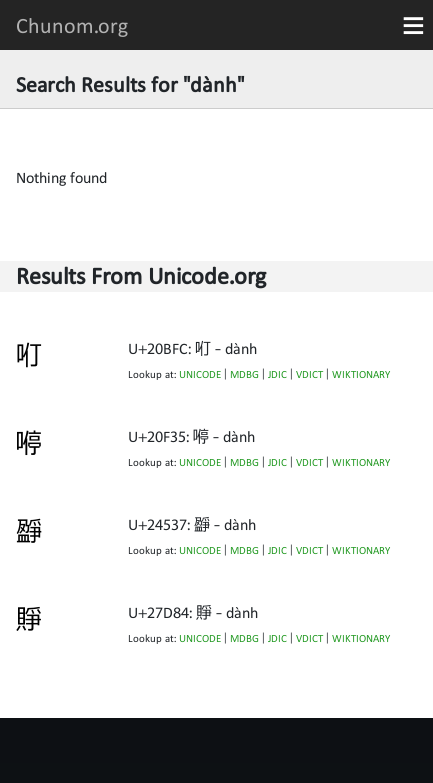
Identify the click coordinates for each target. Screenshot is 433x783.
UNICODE (200, 374)
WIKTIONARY (361, 374)
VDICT (309, 374)
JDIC (277, 374)
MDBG (244, 374)
